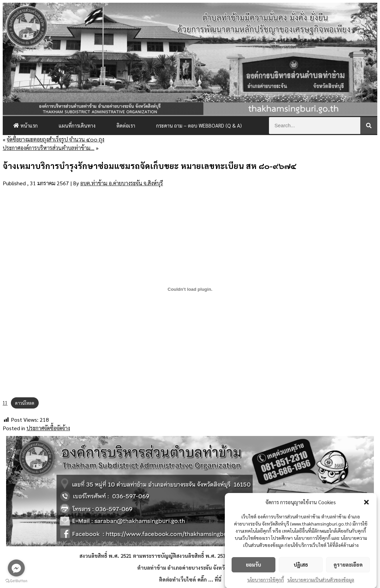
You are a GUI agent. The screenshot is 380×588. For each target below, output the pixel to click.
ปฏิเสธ (301, 566)
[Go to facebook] (16, 568)
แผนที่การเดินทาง (77, 125)
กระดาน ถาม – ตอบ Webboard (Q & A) (199, 125)
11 (5, 403)
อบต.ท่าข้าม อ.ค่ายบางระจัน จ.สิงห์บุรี (122, 183)
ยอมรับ (254, 566)
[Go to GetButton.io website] (16, 581)
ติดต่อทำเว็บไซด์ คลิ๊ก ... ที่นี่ (190, 579)
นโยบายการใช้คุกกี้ (266, 581)
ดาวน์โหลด (25, 403)
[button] (366, 504)
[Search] (369, 126)
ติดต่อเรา (126, 125)
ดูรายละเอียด (348, 566)
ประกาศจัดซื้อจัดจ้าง (48, 428)
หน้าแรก (25, 125)
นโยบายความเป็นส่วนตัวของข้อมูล (321, 581)
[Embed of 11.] (190, 289)
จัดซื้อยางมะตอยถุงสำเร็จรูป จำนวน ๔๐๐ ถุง (56, 139)
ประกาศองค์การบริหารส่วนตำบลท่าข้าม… (49, 148)
